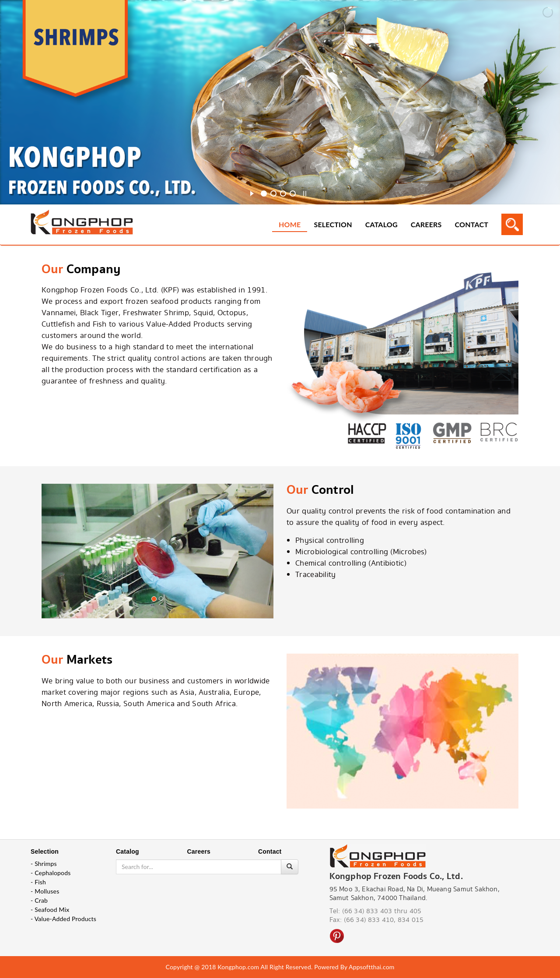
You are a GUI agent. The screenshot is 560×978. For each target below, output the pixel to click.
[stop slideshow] (305, 192)
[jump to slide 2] (273, 193)
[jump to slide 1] (264, 193)
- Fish (38, 882)
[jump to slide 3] (283, 193)
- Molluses (45, 891)
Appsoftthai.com (371, 967)
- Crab (39, 900)
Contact (472, 224)
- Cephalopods (51, 873)
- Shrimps (44, 864)
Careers (426, 224)
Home (290, 224)
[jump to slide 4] (293, 193)
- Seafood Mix (50, 909)
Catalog (381, 224)
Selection (333, 224)
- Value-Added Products (63, 919)
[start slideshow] (252, 192)
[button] (59, 567)
